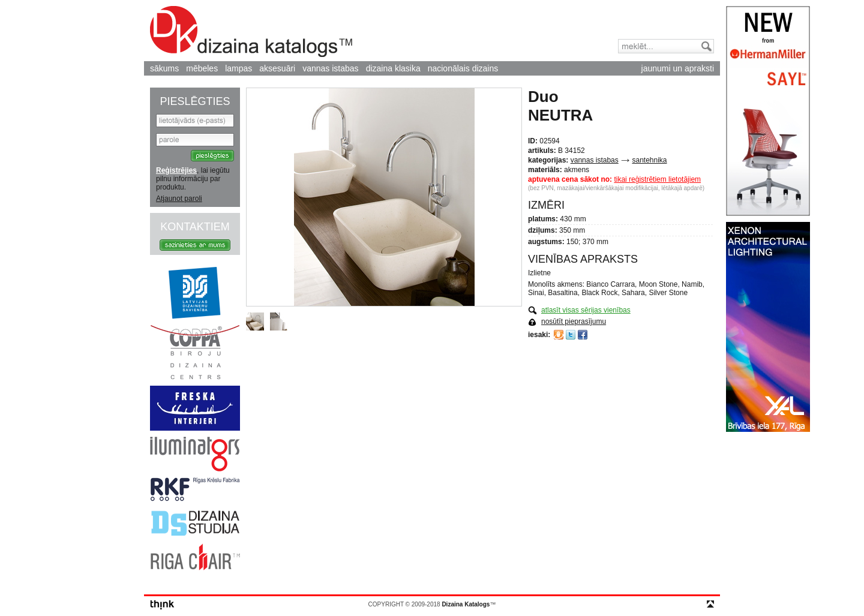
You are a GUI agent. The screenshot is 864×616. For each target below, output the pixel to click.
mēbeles (202, 68)
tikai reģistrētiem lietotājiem (657, 179)
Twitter (571, 335)
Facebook (583, 335)
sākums (164, 68)
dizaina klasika (393, 68)
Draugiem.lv (559, 335)
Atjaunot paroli (179, 199)
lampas (238, 68)
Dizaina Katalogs (251, 31)
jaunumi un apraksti (678, 68)
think (162, 605)
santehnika (649, 160)
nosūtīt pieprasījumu (574, 321)
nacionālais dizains (463, 68)
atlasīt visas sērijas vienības (586, 310)
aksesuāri (277, 68)
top (710, 604)
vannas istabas (330, 68)
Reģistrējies (176, 170)
